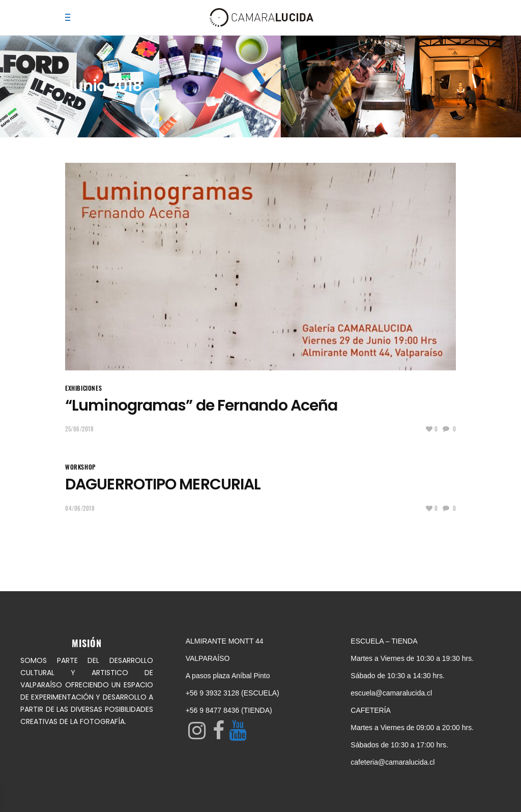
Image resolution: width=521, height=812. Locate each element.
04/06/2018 (80, 508)
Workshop (80, 467)
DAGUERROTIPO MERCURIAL (163, 484)
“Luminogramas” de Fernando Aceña (201, 405)
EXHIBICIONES (83, 388)
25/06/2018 (80, 429)
